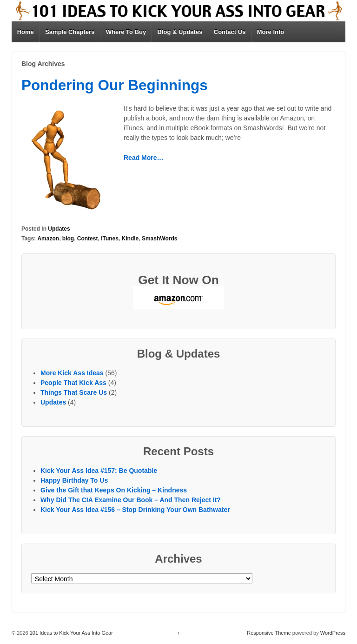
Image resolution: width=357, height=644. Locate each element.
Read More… (144, 158)
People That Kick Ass (73, 383)
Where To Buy (126, 32)
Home (26, 32)
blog (68, 239)
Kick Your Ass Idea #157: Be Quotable (99, 471)
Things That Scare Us (74, 392)
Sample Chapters (70, 32)
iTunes (110, 239)
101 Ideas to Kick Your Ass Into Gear (71, 633)
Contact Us (230, 32)
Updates (59, 229)
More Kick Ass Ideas (72, 373)
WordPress (333, 633)
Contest (88, 239)
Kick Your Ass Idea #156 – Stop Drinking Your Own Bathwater (135, 510)
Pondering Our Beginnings (115, 85)
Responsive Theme (269, 633)
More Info (271, 32)
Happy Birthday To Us (74, 480)
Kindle (130, 239)
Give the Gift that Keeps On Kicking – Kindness (114, 490)
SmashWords (159, 239)
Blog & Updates (180, 32)
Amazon (48, 239)
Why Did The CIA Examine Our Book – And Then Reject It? (131, 500)
